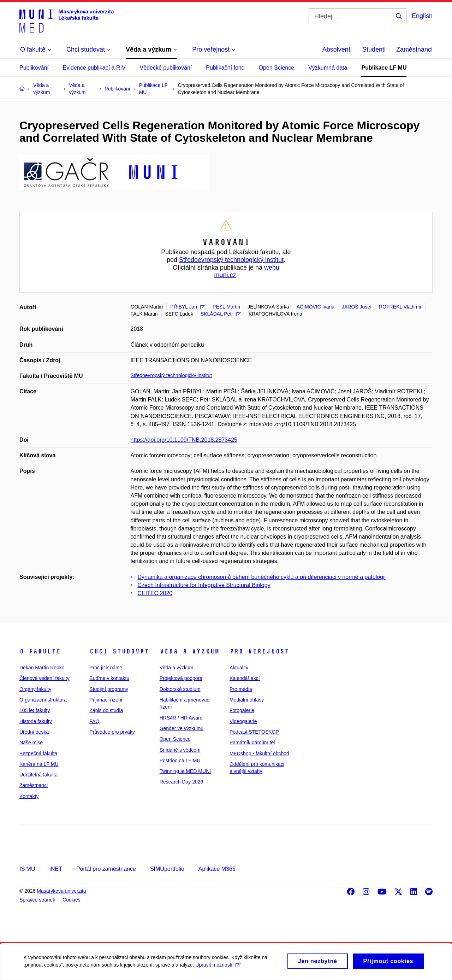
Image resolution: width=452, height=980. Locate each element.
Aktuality (239, 668)
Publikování (34, 68)
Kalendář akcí (245, 678)
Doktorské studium (180, 689)
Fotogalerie (242, 710)
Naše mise (31, 743)
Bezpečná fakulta (38, 753)
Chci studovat (119, 651)
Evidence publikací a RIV (94, 68)
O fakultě (40, 651)
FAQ (94, 721)
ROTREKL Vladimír (400, 307)
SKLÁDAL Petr (221, 314)
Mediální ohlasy (247, 700)
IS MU (27, 869)
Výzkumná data (328, 68)
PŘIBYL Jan (188, 307)
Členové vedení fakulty (44, 678)
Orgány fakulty (35, 689)
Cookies (72, 900)
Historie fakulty (36, 721)
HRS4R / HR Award (181, 718)
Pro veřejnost (259, 651)
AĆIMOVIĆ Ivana (316, 307)
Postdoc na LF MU (180, 761)
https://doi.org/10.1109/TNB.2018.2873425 (184, 440)
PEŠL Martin (226, 307)
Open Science (277, 68)
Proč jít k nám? (106, 668)
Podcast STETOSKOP (254, 732)
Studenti (374, 49)
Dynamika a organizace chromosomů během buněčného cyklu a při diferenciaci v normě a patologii (262, 577)
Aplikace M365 (217, 869)
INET (55, 869)
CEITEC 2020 (155, 593)
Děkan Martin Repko (42, 668)
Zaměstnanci (414, 49)
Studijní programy (109, 689)
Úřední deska (34, 732)
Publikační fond (225, 68)
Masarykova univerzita (61, 891)
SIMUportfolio (167, 869)
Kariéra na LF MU (39, 764)
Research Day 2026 (182, 782)
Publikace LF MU (384, 68)
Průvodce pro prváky (112, 732)
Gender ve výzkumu (182, 728)
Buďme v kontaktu (109, 678)
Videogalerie (243, 721)
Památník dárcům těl (252, 743)
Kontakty (29, 796)
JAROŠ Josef (357, 307)
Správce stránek (37, 900)
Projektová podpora (181, 678)
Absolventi (337, 49)
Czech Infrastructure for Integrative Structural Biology (204, 585)
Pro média (241, 689)
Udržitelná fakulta (38, 775)
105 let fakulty (35, 710)
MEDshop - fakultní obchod (259, 753)
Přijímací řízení (106, 700)
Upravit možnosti (219, 969)
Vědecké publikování (166, 68)
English (422, 16)
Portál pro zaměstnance (106, 869)
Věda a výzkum (189, 651)
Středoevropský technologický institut (231, 260)
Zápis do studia (106, 710)
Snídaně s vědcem (180, 750)
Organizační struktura (43, 700)
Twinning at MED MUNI (185, 771)
